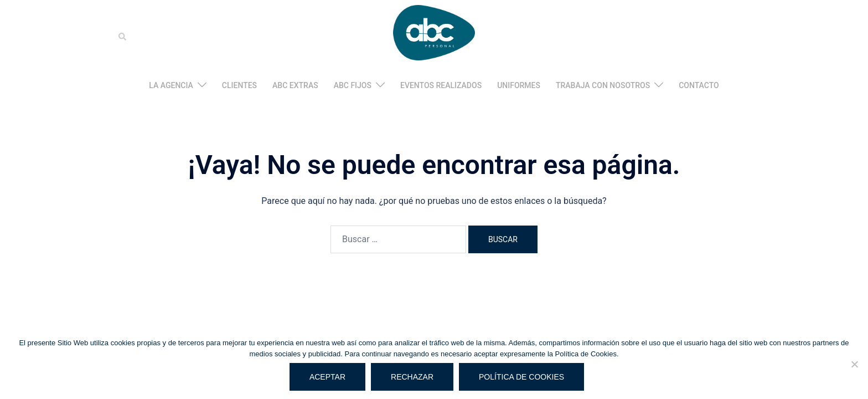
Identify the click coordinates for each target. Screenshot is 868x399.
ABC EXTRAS (295, 85)
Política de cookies (521, 377)
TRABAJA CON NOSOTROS (603, 85)
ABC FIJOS (353, 85)
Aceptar (327, 377)
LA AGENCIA (171, 85)
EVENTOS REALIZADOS (441, 85)
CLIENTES (239, 85)
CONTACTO (699, 85)
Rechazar (412, 377)
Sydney (309, 277)
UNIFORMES (519, 85)
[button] (123, 37)
